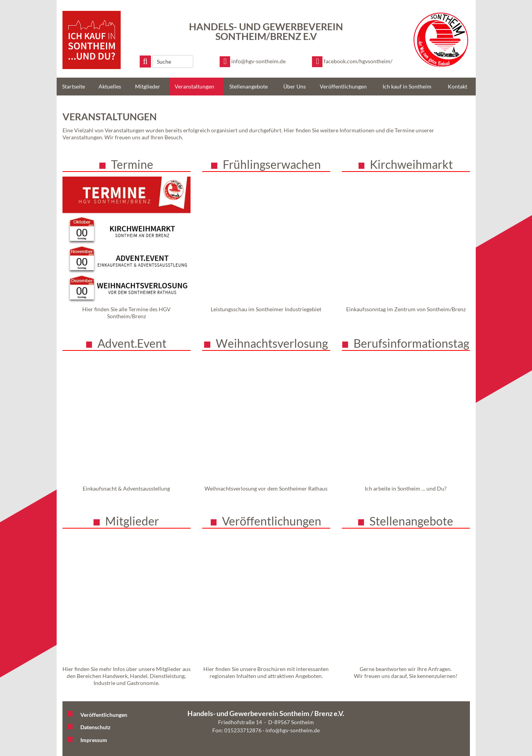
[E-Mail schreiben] (253, 62)
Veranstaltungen (194, 86)
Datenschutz (95, 727)
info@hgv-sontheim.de (293, 730)
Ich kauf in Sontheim (407, 86)
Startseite (74, 86)
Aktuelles (110, 86)
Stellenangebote (249, 86)
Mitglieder (148, 86)
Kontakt (457, 86)
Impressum (94, 740)
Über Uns (295, 86)
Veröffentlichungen (343, 86)
